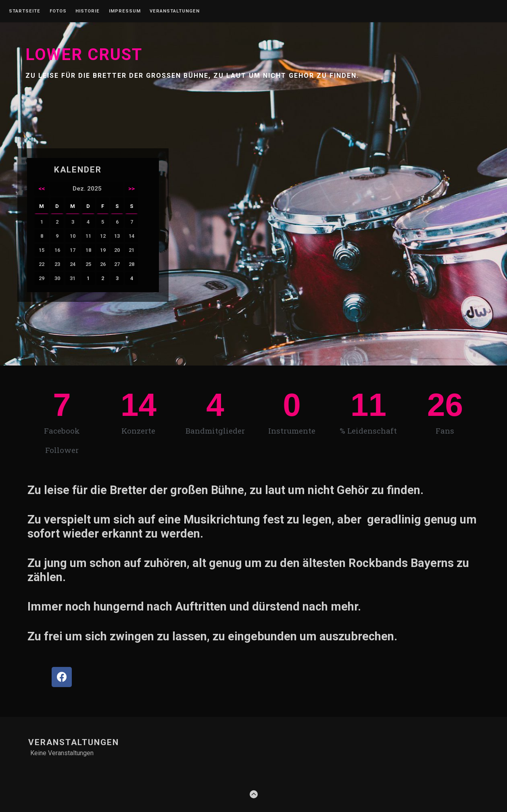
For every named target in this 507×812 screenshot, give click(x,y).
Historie (88, 11)
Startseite (25, 11)
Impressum (125, 11)
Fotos (58, 11)
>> (131, 189)
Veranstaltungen (175, 11)
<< (42, 189)
